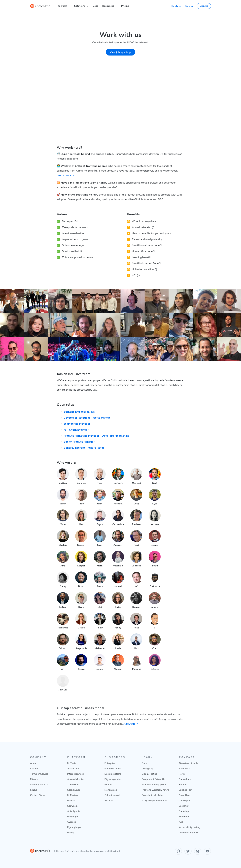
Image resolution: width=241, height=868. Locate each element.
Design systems (113, 774)
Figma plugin (74, 827)
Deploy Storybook (188, 833)
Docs (95, 6)
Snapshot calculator (153, 795)
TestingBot (185, 801)
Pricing (125, 6)
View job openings (120, 52)
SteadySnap (74, 790)
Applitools (184, 769)
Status (34, 790)
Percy (182, 774)
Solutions (81, 6)
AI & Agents (74, 811)
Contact (176, 6)
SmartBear (185, 795)
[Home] (40, 6)
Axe (181, 822)
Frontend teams (113, 769)
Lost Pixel (184, 806)
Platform (63, 6)
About (33, 763)
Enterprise (110, 763)
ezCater (109, 801)
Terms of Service (39, 774)
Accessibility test (76, 779)
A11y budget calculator (154, 801)
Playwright (73, 817)
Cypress (72, 822)
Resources (110, 6)
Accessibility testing (190, 827)
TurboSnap (73, 785)
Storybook (73, 806)
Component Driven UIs (154, 779)
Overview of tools (188, 763)
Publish (71, 801)
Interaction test (75, 774)
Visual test (73, 769)
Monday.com (111, 790)
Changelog (148, 769)
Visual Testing (149, 774)
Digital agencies (113, 779)
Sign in (189, 6)
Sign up (204, 6)
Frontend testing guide (154, 785)
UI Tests (72, 763)
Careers (34, 769)
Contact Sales (38, 795)
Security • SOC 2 (39, 785)
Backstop (184, 811)
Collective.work (113, 795)
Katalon (183, 785)
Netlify (108, 785)
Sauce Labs (185, 779)
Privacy (34, 779)
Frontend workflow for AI (155, 790)
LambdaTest (186, 790)
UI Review (73, 795)
